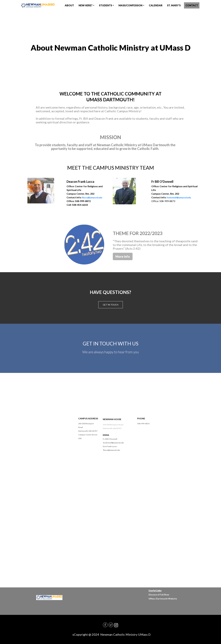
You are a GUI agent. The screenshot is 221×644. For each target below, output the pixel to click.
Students (105, 5)
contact (192, 5)
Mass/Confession (130, 5)
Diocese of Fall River (159, 595)
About (69, 5)
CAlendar (156, 5)
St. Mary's (174, 5)
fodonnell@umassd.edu (179, 197)
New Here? (86, 5)
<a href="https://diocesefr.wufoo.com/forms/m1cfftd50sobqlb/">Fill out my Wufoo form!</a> (111, 526)
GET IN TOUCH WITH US (111, 344)
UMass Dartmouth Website (163, 599)
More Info (123, 256)
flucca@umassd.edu (92, 197)
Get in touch (111, 305)
